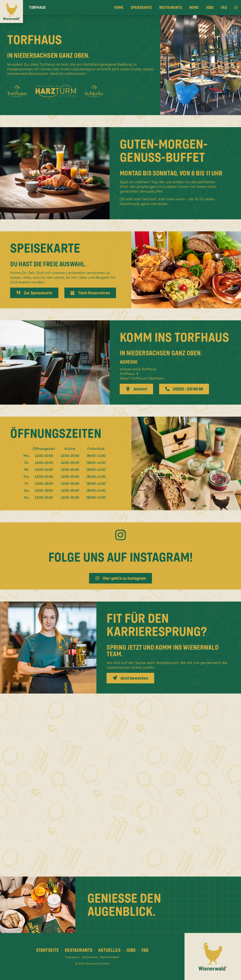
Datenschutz (90, 957)
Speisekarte (141, 7)
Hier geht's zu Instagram (120, 578)
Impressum (72, 957)
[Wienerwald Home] (11, 11)
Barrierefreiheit (110, 957)
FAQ (224, 7)
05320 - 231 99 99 (184, 389)
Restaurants (171, 7)
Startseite (48, 950)
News (194, 7)
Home (119, 7)
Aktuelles (109, 950)
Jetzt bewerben (130, 678)
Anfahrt (137, 389)
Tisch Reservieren (90, 293)
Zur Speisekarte (34, 293)
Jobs (210, 7)
